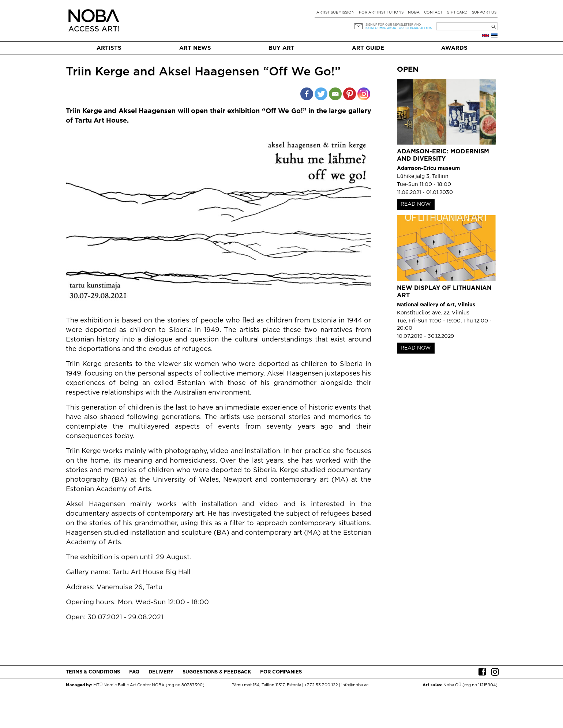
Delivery (161, 672)
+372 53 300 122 (321, 685)
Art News (195, 48)
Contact (433, 13)
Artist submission (335, 13)
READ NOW (416, 204)
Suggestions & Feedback (217, 672)
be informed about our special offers (399, 28)
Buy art (281, 48)
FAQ (134, 672)
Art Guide (368, 48)
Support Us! (485, 13)
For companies (281, 672)
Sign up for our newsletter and (393, 25)
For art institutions (381, 13)
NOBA (414, 13)
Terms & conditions (93, 672)
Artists (109, 48)
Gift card (457, 13)
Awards (454, 48)
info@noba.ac (355, 685)
